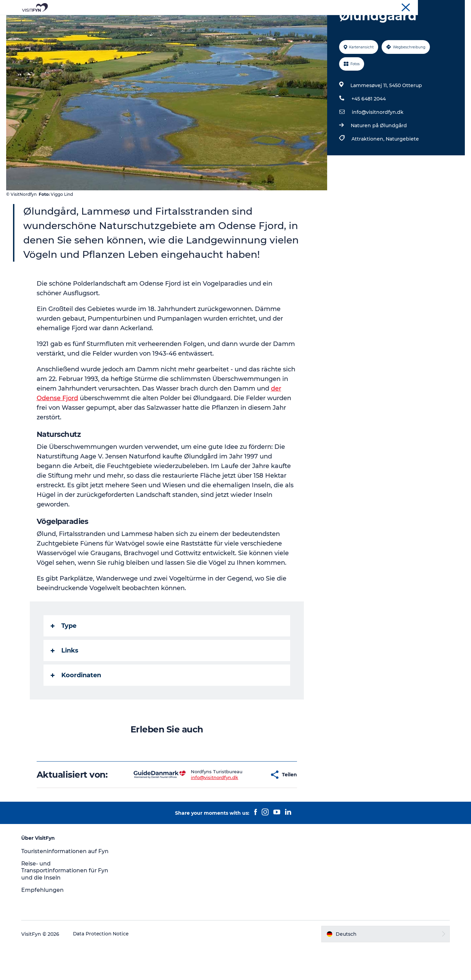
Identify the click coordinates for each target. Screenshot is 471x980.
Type (64, 658)
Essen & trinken (256, 22)
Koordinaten (76, 708)
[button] (242, 807)
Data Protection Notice (103, 967)
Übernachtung (305, 22)
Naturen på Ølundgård (379, 158)
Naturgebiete (402, 171)
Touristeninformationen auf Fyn (68, 884)
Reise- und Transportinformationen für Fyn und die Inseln (68, 903)
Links (65, 683)
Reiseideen (162, 22)
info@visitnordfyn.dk (378, 145)
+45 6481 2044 (369, 131)
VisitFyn (456, 7)
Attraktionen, (369, 171)
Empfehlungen (45, 923)
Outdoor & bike (206, 22)
